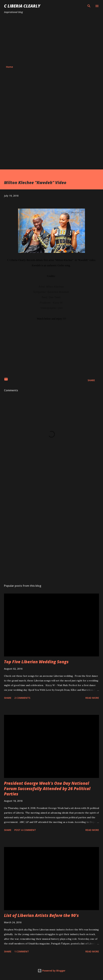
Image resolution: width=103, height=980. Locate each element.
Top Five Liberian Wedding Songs (36, 662)
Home (9, 67)
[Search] (89, 6)
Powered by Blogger (51, 971)
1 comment (22, 951)
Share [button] (91, 380)
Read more (92, 698)
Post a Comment (25, 830)
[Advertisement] (51, 40)
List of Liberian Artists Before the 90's (41, 915)
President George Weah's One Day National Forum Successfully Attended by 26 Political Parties (47, 789)
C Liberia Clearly (22, 6)
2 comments (22, 698)
